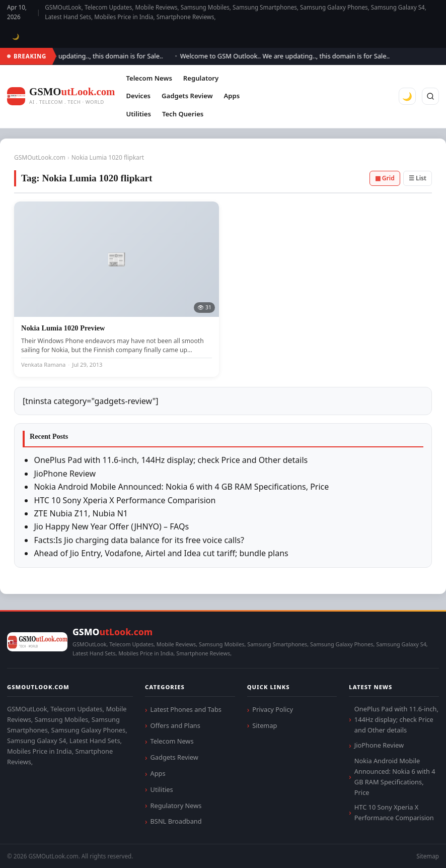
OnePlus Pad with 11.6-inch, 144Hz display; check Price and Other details (171, 460)
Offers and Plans (175, 725)
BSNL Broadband (176, 821)
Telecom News (149, 78)
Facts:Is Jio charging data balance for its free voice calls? (139, 540)
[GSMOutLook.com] (61, 96)
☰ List (418, 178)
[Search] (430, 96)
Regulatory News (176, 806)
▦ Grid (385, 178)
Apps (232, 96)
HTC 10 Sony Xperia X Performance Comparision (125, 500)
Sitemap (265, 725)
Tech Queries (183, 114)
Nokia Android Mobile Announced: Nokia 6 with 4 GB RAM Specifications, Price (181, 487)
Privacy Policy (273, 709)
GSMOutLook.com (40, 157)
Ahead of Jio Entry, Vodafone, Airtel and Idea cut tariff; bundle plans (161, 553)
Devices (138, 96)
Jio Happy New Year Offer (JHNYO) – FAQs (111, 526)
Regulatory (201, 78)
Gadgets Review (187, 96)
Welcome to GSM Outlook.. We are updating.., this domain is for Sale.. (288, 56)
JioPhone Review (65, 474)
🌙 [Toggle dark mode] (16, 37)
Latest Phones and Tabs (186, 709)
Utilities (138, 114)
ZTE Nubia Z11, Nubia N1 (81, 513)
